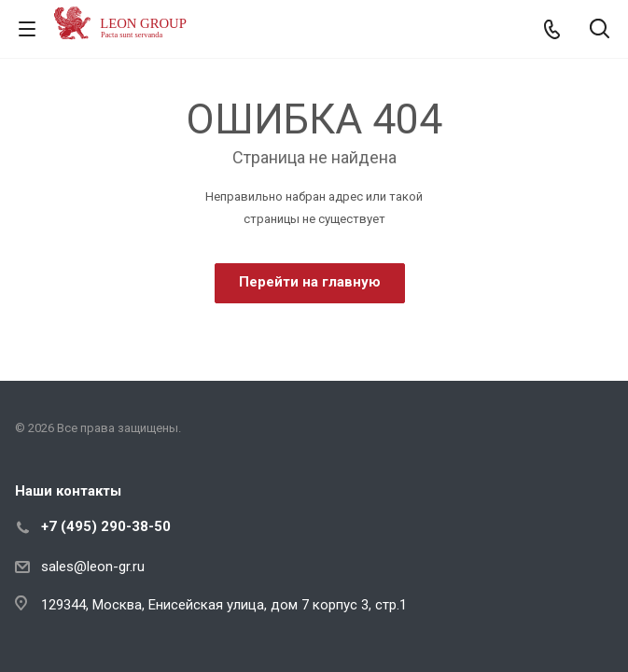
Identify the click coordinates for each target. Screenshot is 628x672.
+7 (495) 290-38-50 (106, 526)
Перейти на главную (310, 282)
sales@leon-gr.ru (93, 567)
